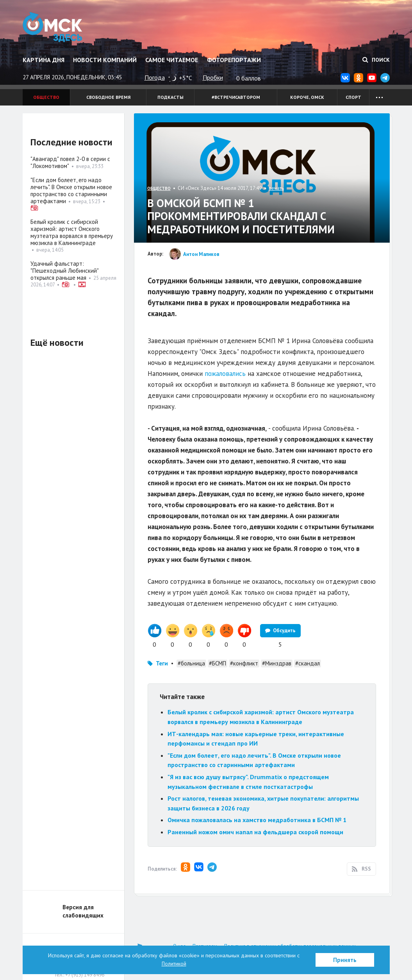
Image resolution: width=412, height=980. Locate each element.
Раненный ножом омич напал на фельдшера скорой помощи (255, 832)
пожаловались (225, 374)
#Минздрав (277, 663)
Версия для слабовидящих (83, 911)
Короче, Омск (307, 97)
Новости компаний (105, 60)
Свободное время (108, 97)
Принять (345, 960)
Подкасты (170, 97)
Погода (155, 77)
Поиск (376, 60)
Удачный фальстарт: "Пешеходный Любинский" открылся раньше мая (64, 271)
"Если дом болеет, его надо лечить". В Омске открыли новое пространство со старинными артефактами (71, 190)
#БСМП (218, 663)
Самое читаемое (172, 60)
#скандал (308, 663)
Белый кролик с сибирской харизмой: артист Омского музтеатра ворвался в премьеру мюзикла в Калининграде (72, 232)
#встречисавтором (236, 97)
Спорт (353, 97)
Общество (46, 97)
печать (276, 188)
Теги (162, 663)
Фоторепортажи (234, 60)
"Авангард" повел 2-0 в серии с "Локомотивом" (70, 162)
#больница (191, 663)
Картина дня (44, 60)
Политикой (174, 964)
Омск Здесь (55, 28)
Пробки (213, 77)
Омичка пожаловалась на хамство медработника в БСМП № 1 (257, 820)
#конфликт (244, 663)
